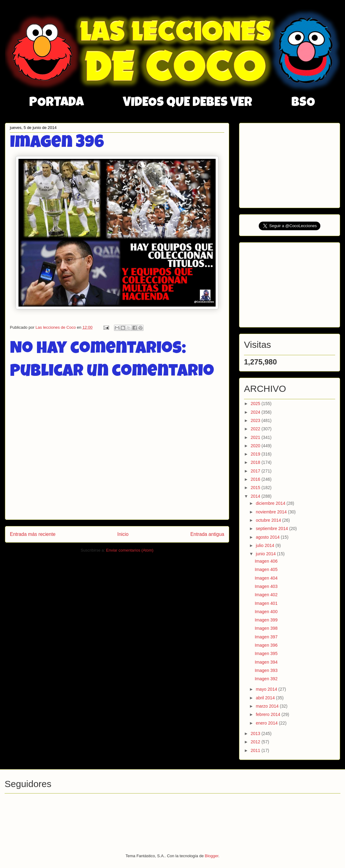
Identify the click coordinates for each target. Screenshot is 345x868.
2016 (256, 479)
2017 (256, 471)
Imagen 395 (266, 653)
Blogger (212, 856)
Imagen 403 (266, 586)
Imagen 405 (266, 569)
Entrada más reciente (33, 534)
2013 (256, 733)
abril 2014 (266, 698)
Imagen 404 (266, 578)
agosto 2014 (268, 537)
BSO (303, 103)
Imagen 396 (266, 645)
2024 (256, 412)
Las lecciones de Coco (56, 327)
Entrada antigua (207, 534)
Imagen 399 (266, 620)
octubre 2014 (269, 520)
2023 (256, 420)
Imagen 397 (266, 637)
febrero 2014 (268, 714)
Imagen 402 (266, 595)
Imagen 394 (266, 662)
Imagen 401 (266, 603)
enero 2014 (267, 723)
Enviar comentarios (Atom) (130, 550)
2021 (256, 437)
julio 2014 (266, 545)
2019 (256, 454)
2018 (256, 462)
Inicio (123, 534)
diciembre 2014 (271, 503)
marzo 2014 (268, 706)
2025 (256, 404)
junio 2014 (266, 554)
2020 (256, 446)
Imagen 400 (266, 612)
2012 (256, 742)
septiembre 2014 (272, 528)
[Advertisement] (290, 164)
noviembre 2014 (272, 512)
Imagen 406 (266, 561)
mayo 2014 (267, 689)
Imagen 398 (266, 628)
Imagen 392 (266, 679)
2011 (256, 750)
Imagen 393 (266, 670)
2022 (256, 429)
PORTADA (57, 103)
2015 (256, 488)
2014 (256, 496)
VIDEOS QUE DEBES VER (188, 103)
